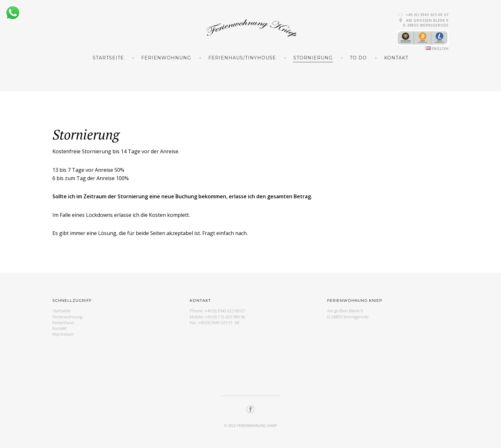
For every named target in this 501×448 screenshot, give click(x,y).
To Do (358, 58)
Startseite (108, 58)
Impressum (63, 334)
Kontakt (396, 58)
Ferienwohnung (166, 58)
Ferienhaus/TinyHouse (242, 58)
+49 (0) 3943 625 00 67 (427, 15)
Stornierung (313, 58)
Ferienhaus (63, 323)
